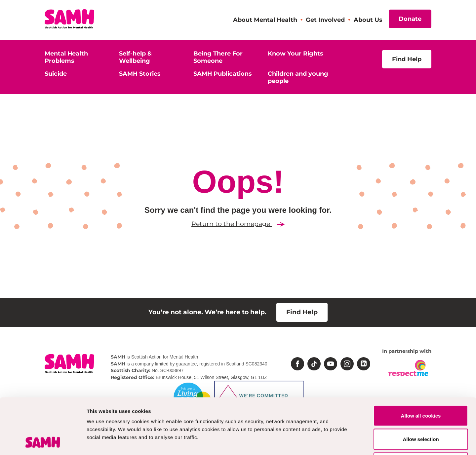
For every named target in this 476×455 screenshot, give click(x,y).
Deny (421, 411)
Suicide (56, 74)
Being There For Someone (218, 57)
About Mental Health (265, 20)
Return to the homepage (238, 224)
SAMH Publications (222, 74)
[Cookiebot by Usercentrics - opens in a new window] (43, 442)
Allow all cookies (421, 363)
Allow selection (421, 387)
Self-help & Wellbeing (135, 57)
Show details (347, 442)
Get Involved (325, 20)
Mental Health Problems (66, 57)
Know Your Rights (295, 53)
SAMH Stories (140, 74)
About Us (368, 20)
